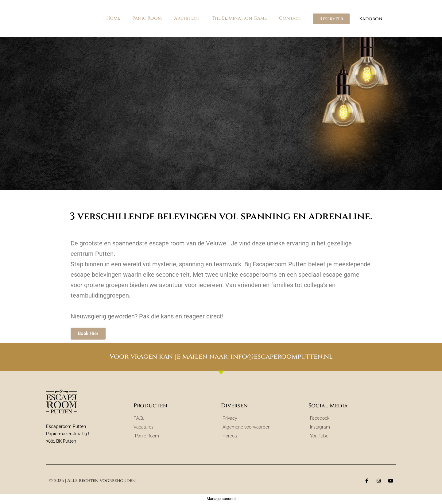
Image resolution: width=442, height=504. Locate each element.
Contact (290, 18)
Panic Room (147, 18)
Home (113, 18)
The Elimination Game (239, 18)
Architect (187, 18)
